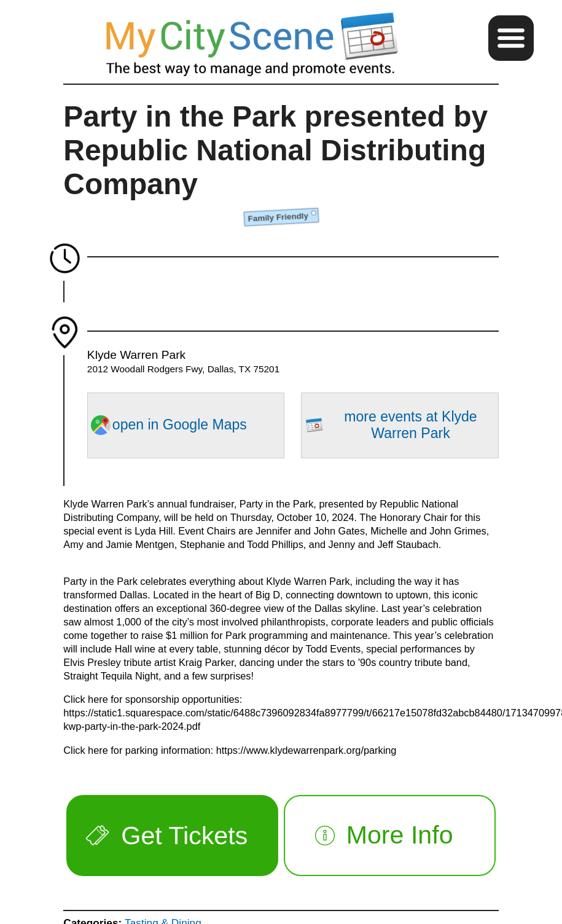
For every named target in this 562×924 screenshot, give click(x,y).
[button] (511, 38)
